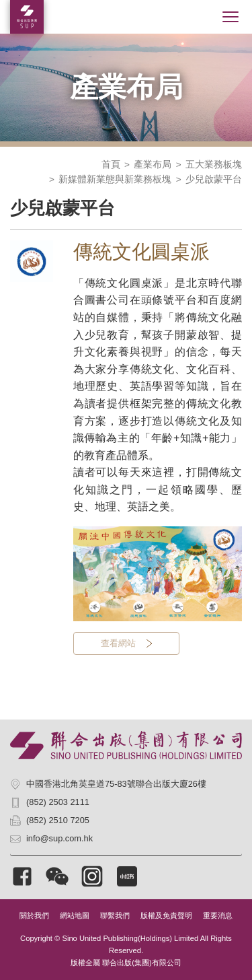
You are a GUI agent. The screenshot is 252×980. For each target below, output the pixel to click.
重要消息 (218, 915)
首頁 (111, 165)
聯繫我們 (115, 915)
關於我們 (34, 915)
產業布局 (153, 165)
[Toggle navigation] (230, 17)
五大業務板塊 (214, 165)
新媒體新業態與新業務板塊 (115, 179)
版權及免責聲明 (166, 915)
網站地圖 (75, 915)
